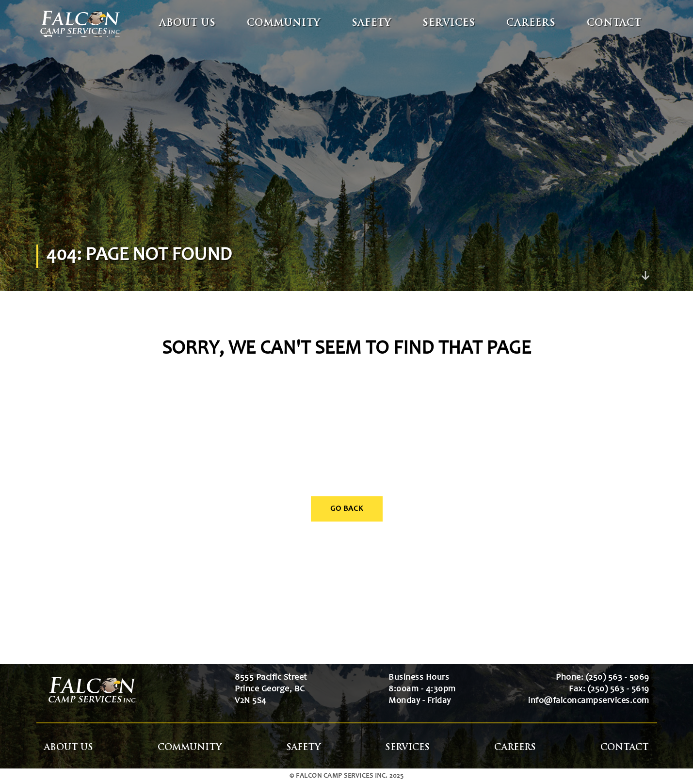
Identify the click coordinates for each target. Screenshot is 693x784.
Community (284, 24)
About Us (188, 24)
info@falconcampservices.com (589, 701)
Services (449, 24)
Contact (614, 24)
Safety (371, 24)
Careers (531, 24)
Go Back (347, 509)
